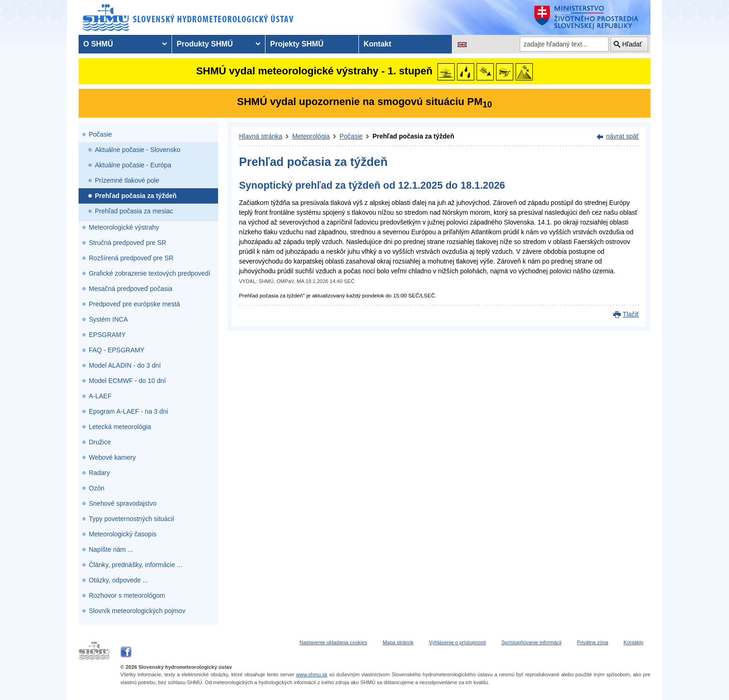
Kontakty (633, 642)
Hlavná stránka (261, 136)
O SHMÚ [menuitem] (98, 44)
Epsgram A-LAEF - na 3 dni (128, 411)
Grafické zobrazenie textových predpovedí (149, 273)
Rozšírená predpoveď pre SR (131, 258)
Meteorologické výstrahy (124, 227)
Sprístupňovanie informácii (531, 642)
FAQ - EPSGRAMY (117, 350)
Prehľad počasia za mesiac (134, 211)
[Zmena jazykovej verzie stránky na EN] (462, 44)
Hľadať (632, 44)
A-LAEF (100, 396)
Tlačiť (631, 314)
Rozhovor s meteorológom (127, 595)
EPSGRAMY (107, 335)
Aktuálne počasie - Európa (133, 165)
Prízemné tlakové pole (127, 180)
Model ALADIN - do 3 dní (125, 365)
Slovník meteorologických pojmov (137, 611)
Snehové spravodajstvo (123, 503)
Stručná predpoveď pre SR (128, 243)
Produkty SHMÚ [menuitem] (205, 44)
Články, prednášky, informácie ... (136, 565)
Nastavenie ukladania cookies (333, 642)
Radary (99, 473)
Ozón (96, 488)
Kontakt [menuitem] (378, 44)
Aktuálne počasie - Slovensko (138, 150)
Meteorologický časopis (123, 534)
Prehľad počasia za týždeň (136, 196)
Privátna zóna (593, 642)
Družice (100, 442)
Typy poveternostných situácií (132, 519)
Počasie (100, 134)
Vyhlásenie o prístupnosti (458, 642)
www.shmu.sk (312, 674)
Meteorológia (311, 136)
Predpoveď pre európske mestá (134, 304)
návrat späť (622, 136)
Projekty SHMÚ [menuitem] (297, 44)
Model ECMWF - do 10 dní (127, 381)
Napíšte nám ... (111, 549)
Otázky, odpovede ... (118, 580)
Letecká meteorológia (120, 427)
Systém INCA (108, 319)
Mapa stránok (398, 642)
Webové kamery (112, 457)
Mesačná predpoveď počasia (131, 289)
